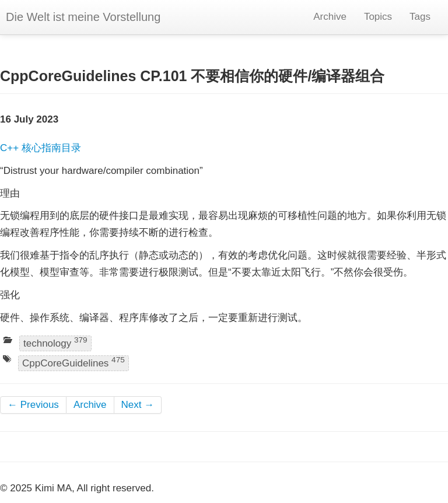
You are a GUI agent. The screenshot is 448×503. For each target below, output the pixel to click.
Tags (420, 17)
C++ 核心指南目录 (41, 148)
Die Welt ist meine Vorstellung (83, 17)
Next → (138, 405)
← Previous (33, 405)
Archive (330, 17)
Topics (378, 17)
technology (55, 343)
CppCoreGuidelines (73, 362)
